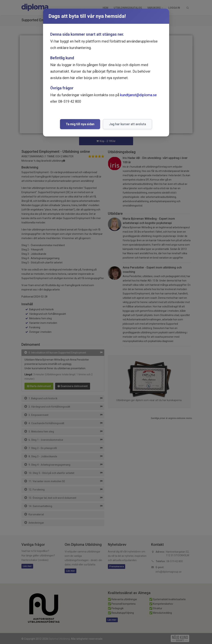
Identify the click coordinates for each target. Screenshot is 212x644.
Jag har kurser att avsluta (127, 124)
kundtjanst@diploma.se (138, 95)
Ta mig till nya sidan (80, 124)
